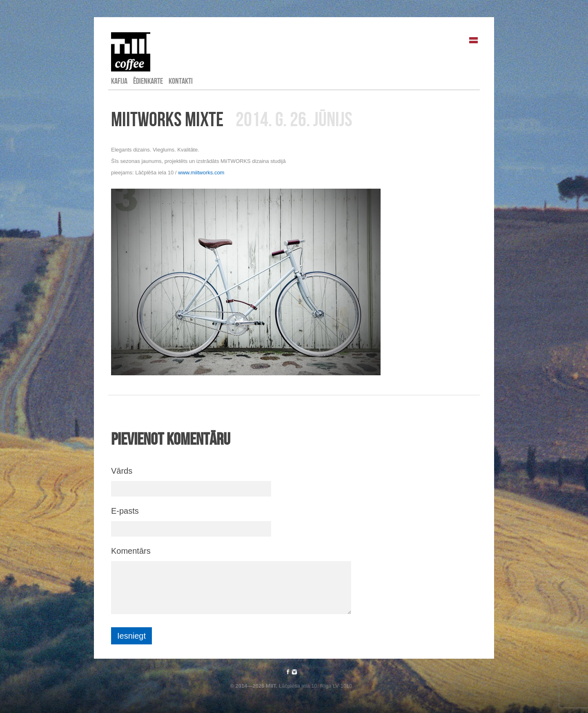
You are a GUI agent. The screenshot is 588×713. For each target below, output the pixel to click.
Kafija (119, 81)
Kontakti (181, 81)
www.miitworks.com (201, 173)
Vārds (122, 471)
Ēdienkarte (148, 81)
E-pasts (125, 511)
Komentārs (131, 551)
